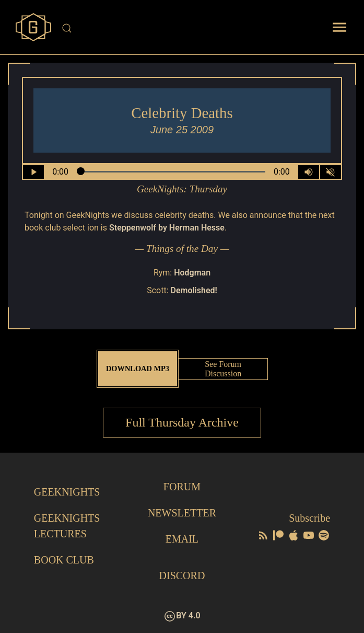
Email (182, 539)
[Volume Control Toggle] (309, 172)
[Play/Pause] (33, 172)
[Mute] (331, 172)
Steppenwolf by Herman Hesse (167, 228)
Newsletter (182, 513)
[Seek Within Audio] (171, 172)
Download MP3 (138, 369)
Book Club (64, 560)
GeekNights (67, 492)
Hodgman (192, 273)
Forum (182, 487)
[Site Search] (184, 28)
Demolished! (193, 290)
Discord (182, 576)
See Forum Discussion (223, 369)
